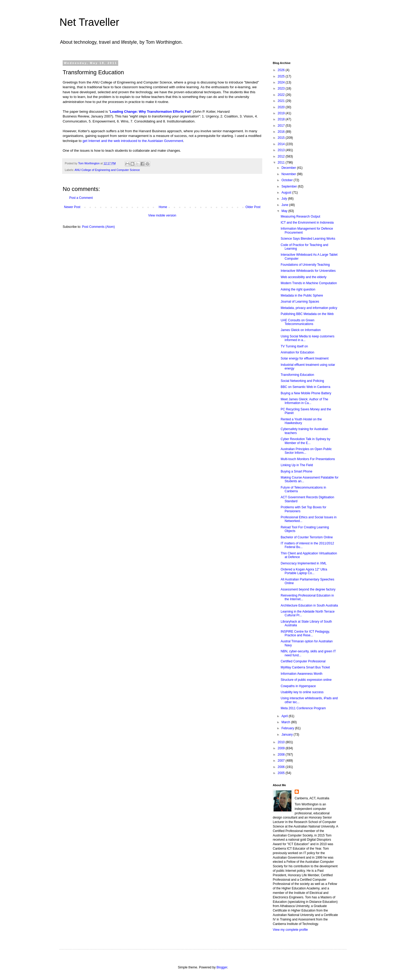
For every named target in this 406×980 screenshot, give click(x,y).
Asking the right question (298, 289)
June (285, 205)
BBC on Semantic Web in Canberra (306, 387)
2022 (282, 95)
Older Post (253, 207)
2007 (282, 761)
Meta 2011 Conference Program (303, 708)
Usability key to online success (302, 692)
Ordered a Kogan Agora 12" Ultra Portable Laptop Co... (304, 571)
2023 (282, 88)
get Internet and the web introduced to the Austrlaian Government (133, 141)
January (288, 735)
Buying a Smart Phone (296, 471)
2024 (282, 82)
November (289, 174)
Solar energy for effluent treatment (305, 358)
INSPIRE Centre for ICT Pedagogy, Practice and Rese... (305, 633)
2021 (282, 101)
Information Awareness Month (302, 674)
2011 (282, 162)
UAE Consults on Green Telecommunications (298, 322)
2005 (282, 773)
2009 (282, 748)
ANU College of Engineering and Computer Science (107, 170)
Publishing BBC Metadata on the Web (307, 314)
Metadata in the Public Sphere (302, 296)
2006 (282, 767)
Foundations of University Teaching (305, 265)
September (290, 186)
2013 (282, 150)
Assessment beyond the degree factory (308, 589)
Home (163, 207)
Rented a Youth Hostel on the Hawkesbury (301, 421)
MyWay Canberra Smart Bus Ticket (305, 667)
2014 (282, 144)
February (288, 728)
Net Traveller (89, 22)
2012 (282, 156)
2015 (282, 138)
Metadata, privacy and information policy (309, 308)
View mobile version (162, 215)
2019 (282, 113)
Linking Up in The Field (297, 465)
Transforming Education (297, 375)
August (287, 193)
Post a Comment (81, 198)
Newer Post (72, 207)
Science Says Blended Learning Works (308, 239)
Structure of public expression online (306, 680)
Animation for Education (297, 352)
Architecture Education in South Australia (309, 605)
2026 (282, 70)
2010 (282, 742)
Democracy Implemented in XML (304, 563)
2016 (282, 132)
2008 (282, 755)
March (286, 722)
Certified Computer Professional (303, 661)
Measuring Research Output (300, 216)
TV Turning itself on (294, 346)
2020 (282, 107)
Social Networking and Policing (302, 381)
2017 (282, 126)
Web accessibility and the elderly (304, 277)
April (285, 716)
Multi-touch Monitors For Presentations (308, 459)
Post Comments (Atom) (98, 227)
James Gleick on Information (301, 330)
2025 (282, 76)
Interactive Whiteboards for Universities (308, 271)
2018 (282, 119)
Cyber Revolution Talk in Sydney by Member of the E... (306, 441)
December (289, 168)
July (285, 199)
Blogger (222, 967)
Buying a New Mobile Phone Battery (306, 393)
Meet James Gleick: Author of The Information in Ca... (304, 401)
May (285, 211)
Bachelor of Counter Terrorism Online (307, 537)
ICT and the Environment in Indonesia (307, 223)
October (288, 180)
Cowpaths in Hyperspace (298, 686)
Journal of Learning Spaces (300, 302)
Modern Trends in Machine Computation (309, 283)
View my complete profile (290, 930)
